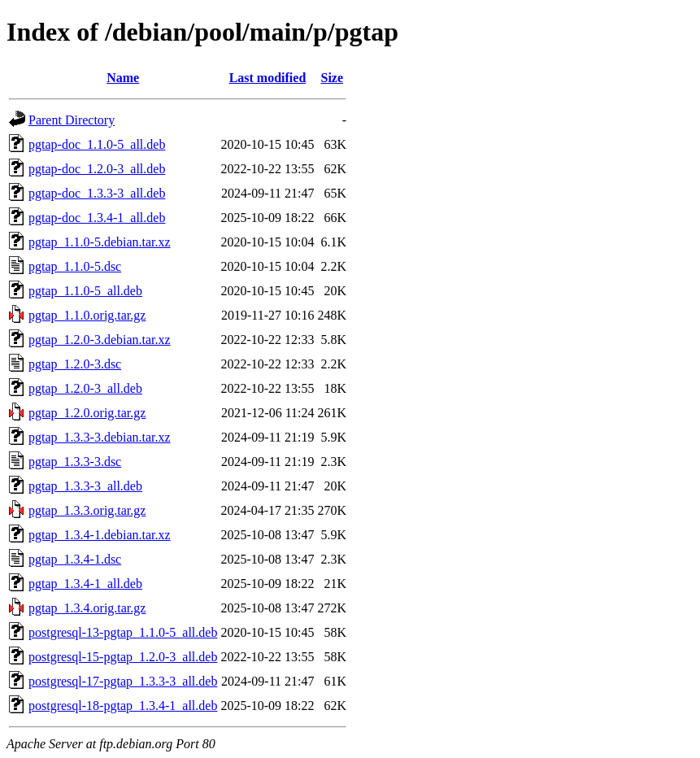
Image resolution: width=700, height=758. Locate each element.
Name (123, 78)
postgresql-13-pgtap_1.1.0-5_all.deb (123, 632)
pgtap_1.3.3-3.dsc (75, 462)
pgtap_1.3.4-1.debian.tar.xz (100, 535)
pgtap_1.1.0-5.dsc (75, 266)
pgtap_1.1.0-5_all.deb (85, 291)
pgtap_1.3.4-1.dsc (75, 559)
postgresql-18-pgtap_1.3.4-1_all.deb (123, 706)
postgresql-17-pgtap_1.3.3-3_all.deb (123, 681)
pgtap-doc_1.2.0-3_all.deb (97, 169)
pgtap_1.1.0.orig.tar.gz (87, 315)
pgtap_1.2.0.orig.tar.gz (87, 413)
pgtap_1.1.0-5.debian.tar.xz (100, 242)
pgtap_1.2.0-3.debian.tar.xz (100, 340)
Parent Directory (72, 120)
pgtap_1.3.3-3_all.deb (85, 486)
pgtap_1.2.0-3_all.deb (85, 388)
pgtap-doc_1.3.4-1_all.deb (97, 218)
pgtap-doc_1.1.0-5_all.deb (97, 144)
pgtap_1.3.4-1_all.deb (85, 584)
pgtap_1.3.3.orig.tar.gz (87, 510)
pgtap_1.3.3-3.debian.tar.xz (100, 437)
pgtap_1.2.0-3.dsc (75, 364)
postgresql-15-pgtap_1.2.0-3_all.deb (123, 657)
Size (333, 78)
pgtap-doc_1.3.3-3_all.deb (97, 193)
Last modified (268, 78)
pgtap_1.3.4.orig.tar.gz (87, 608)
